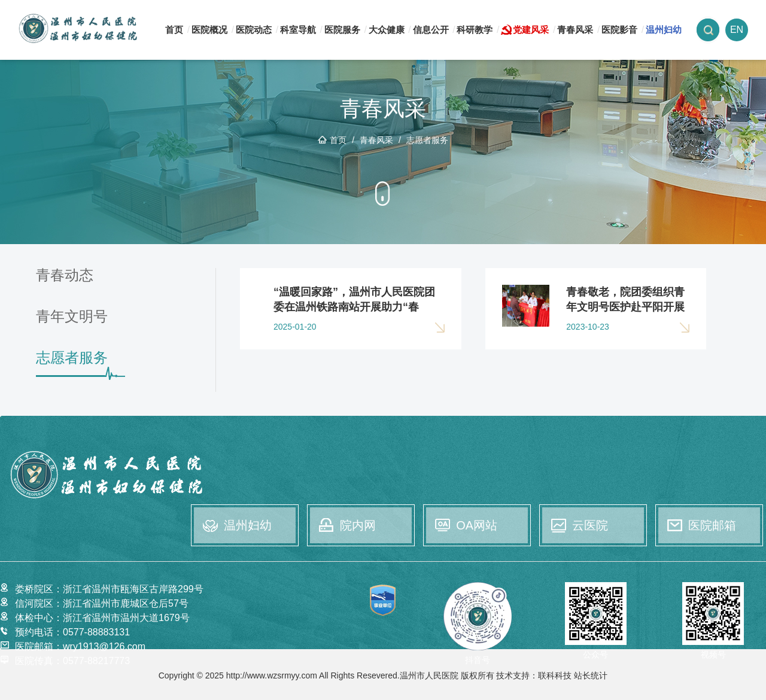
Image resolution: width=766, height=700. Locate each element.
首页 (174, 30)
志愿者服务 (427, 140)
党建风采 (531, 30)
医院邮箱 (712, 525)
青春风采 (575, 30)
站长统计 (591, 675)
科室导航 (298, 30)
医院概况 (209, 30)
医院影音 (619, 30)
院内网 (358, 525)
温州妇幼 (664, 30)
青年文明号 (72, 317)
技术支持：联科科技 (534, 675)
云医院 (590, 525)
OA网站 (477, 525)
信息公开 (431, 30)
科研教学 (475, 30)
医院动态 (254, 30)
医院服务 (342, 30)
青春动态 (65, 276)
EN (737, 30)
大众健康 (387, 30)
